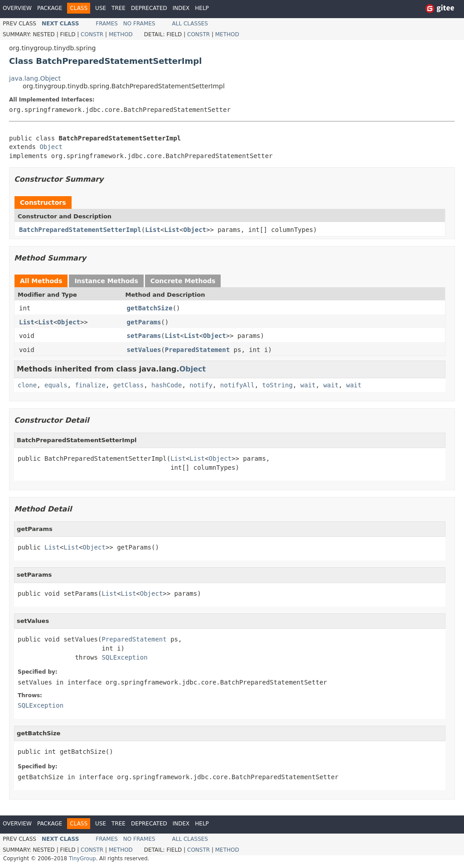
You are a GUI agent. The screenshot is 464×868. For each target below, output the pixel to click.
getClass (128, 385)
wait (308, 385)
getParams (144, 322)
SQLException (124, 657)
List (153, 230)
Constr (92, 34)
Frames (107, 24)
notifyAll (237, 385)
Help (202, 8)
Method (121, 34)
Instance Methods (106, 281)
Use (101, 8)
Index (181, 8)
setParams (144, 336)
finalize (90, 385)
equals (56, 385)
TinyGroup (82, 858)
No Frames (139, 24)
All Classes (190, 24)
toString (278, 385)
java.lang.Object (35, 78)
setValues (144, 350)
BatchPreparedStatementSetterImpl (80, 230)
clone (27, 385)
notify (201, 385)
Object (51, 147)
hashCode (167, 385)
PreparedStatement (197, 350)
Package (50, 8)
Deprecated (149, 8)
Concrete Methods (183, 281)
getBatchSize (150, 308)
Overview (17, 8)
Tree (118, 8)
